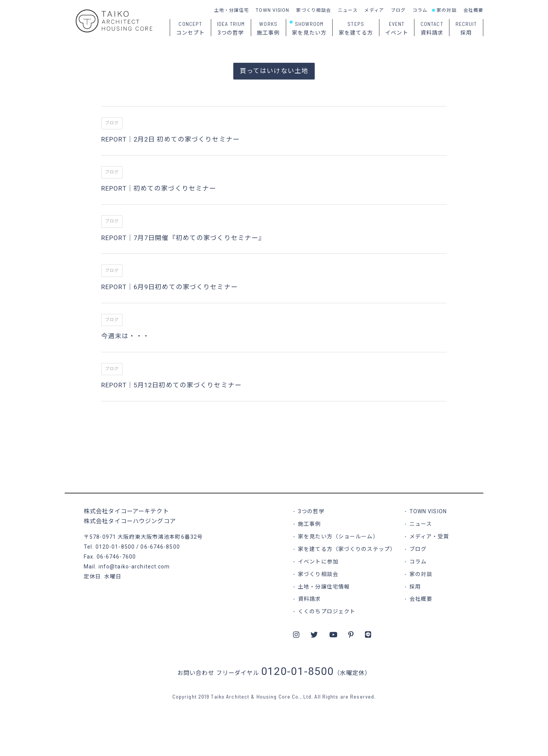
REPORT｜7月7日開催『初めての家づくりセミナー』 (183, 238)
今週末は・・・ (125, 336)
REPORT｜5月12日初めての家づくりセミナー (171, 385)
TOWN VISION (272, 10)
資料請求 (309, 599)
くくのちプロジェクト (327, 611)
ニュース (348, 10)
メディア (374, 10)
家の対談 (446, 10)
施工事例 (309, 524)
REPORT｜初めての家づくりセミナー (159, 188)
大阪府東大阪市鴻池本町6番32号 (160, 537)
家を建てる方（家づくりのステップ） (347, 549)
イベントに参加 (318, 562)
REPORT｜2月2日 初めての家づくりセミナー (170, 139)
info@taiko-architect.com (134, 567)
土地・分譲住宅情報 (324, 587)
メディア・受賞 (429, 536)
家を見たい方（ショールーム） (338, 536)
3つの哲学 (311, 511)
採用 (415, 587)
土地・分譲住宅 (232, 10)
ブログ (398, 10)
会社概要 (473, 10)
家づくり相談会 (314, 10)
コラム (420, 10)
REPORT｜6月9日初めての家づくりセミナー (170, 287)
